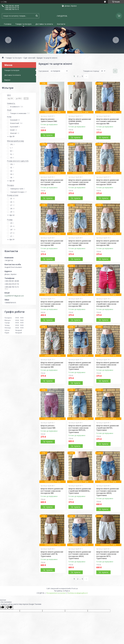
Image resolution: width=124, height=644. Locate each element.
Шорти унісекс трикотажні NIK (48, 427)
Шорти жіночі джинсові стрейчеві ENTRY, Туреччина (108, 428)
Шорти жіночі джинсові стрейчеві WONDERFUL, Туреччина (80, 491)
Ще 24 (12, 239)
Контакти (61, 24)
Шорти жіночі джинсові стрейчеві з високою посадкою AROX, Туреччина (80, 366)
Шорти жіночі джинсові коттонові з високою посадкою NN (108, 121)
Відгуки (7, 80)
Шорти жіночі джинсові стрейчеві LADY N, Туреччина (52, 554)
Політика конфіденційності (78, 593)
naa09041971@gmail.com (14, 296)
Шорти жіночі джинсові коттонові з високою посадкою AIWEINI (80, 182)
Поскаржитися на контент (56, 593)
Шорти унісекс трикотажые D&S (49, 120)
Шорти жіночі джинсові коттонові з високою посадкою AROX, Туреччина (108, 492)
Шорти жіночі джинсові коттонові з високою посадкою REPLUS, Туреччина (80, 429)
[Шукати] (37, 16)
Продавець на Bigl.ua (62, 591)
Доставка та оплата (44, 24)
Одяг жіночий (29, 58)
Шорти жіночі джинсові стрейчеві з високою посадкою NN (108, 304)
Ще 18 (12, 181)
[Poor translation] (9, 607)
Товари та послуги (23, 24)
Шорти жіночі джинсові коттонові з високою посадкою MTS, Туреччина (108, 555)
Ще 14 (12, 215)
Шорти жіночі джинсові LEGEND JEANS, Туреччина (80, 121)
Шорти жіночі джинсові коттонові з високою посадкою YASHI (108, 182)
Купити (49, 135)
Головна (8, 24)
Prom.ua (75, 588)
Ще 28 (12, 136)
